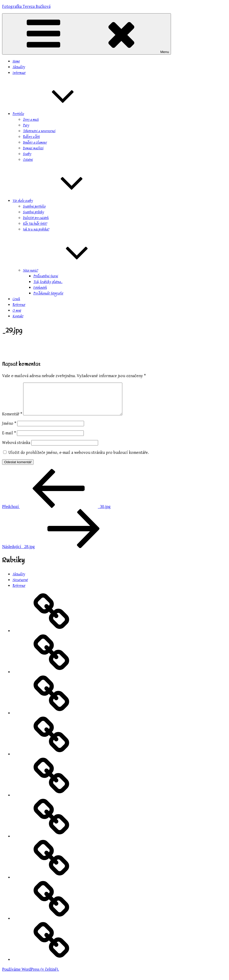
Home (16, 62)
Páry (26, 126)
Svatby (27, 154)
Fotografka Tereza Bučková (26, 7)
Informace (19, 73)
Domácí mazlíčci (33, 149)
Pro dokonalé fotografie (48, 294)
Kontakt (18, 317)
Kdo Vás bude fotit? (35, 224)
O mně (17, 311)
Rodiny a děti (31, 137)
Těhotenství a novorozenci (39, 131)
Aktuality (19, 67)
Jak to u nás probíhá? (36, 230)
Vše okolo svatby (62, 201)
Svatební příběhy (33, 212)
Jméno (9, 430)
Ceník (16, 299)
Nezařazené (20, 586)
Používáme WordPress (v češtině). (31, 975)
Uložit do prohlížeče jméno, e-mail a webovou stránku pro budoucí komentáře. (79, 459)
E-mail (9, 439)
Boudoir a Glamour (35, 143)
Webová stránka (16, 449)
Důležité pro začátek (36, 218)
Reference (19, 305)
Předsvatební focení (46, 276)
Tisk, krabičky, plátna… (48, 282)
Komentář (12, 420)
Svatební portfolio (34, 207)
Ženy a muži (31, 120)
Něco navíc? (69, 271)
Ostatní (28, 160)
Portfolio (57, 114)
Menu (87, 34)
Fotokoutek (40, 288)
